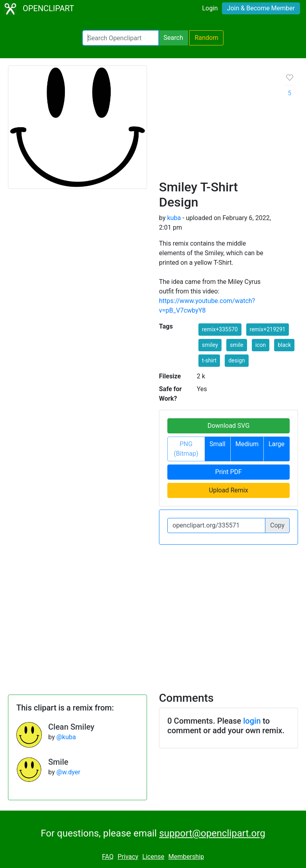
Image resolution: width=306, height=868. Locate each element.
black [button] (284, 345)
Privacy (128, 857)
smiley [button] (210, 345)
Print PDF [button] (229, 472)
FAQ (108, 857)
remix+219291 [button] (268, 329)
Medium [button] (247, 444)
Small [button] (218, 444)
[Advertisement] (216, 126)
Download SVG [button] (229, 426)
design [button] (237, 360)
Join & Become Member (261, 8)
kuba (174, 218)
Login (210, 8)
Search (173, 38)
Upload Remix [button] (228, 490)
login (252, 721)
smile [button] (237, 345)
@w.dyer (68, 772)
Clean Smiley (71, 727)
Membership (186, 857)
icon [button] (261, 345)
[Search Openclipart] (121, 38)
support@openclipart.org (212, 833)
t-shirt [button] (209, 360)
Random (206, 38)
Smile (58, 762)
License (153, 857)
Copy (277, 525)
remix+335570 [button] (220, 329)
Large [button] (277, 444)
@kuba (66, 737)
